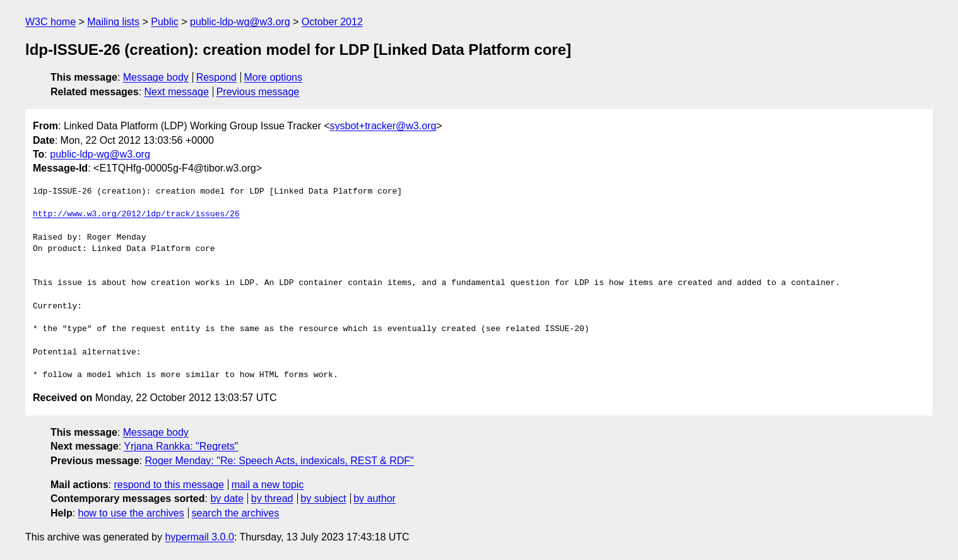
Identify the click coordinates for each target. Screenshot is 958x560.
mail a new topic (268, 485)
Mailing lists (113, 22)
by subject (323, 499)
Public (165, 22)
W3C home (50, 22)
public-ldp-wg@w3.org (240, 22)
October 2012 (332, 22)
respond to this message (169, 485)
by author (375, 499)
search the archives (236, 513)
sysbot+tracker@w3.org (383, 126)
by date (227, 499)
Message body (156, 77)
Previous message (258, 92)
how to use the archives (131, 513)
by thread (272, 499)
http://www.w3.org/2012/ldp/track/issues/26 (136, 214)
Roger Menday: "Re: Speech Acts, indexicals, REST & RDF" (279, 461)
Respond (216, 77)
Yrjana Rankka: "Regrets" (181, 446)
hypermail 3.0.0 (199, 537)
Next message (177, 92)
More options (274, 77)
